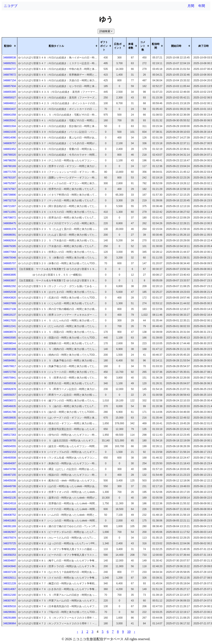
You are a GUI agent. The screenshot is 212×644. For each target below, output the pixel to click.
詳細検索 (106, 31)
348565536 (10, 383)
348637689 (10, 303)
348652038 (10, 292)
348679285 (10, 246)
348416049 (10, 509)
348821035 (10, 132)
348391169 (10, 526)
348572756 (10, 372)
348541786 (10, 412)
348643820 (10, 298)
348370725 (10, 543)
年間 (202, 6)
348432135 (10, 498)
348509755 (10, 441)
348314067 (10, 589)
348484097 (10, 463)
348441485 (10, 492)
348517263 (10, 435)
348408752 (10, 515)
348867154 (10, 80)
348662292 (10, 286)
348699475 (10, 223)
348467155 (10, 475)
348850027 (10, 98)
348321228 (10, 583)
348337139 (10, 572)
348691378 (10, 229)
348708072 (10, 218)
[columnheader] (10, 46)
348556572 (10, 401)
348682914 (10, 240)
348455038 (10, 481)
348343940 (10, 566)
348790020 (10, 155)
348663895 (10, 275)
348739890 (10, 195)
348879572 (10, 75)
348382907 (10, 532)
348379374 (10, 538)
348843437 (10, 109)
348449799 (10, 486)
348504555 (10, 446)
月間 (191, 6)
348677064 (10, 252)
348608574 (10, 332)
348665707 (10, 263)
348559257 (10, 395)
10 (129, 632)
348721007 (10, 206)
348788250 (10, 160)
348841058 (10, 115)
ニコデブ (11, 6)
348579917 (10, 366)
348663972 (10, 269)
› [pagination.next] (135, 632)
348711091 (10, 212)
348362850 (10, 549)
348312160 (10, 595)
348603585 (10, 338)
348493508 (10, 458)
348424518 (10, 503)
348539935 (10, 418)
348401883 (10, 521)
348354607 (10, 561)
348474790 (10, 469)
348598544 (10, 343)
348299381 (10, 612)
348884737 (10, 69)
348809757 (10, 143)
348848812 (10, 103)
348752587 (10, 183)
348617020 (10, 321)
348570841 (10, 378)
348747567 (10, 189)
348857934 (10, 86)
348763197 (10, 178)
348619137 (10, 315)
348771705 (10, 172)
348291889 (10, 618)
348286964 (10, 623)
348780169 (10, 166)
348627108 (10, 309)
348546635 (10, 406)
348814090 (10, 138)
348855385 (10, 92)
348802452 (10, 149)
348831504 (10, 126)
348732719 (10, 200)
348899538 (10, 58)
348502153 (10, 452)
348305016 (10, 606)
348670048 (10, 258)
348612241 (10, 326)
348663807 (10, 281)
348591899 (10, 349)
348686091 (10, 235)
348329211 (10, 578)
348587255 (10, 355)
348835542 (10, 120)
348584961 (10, 361)
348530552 (10, 423)
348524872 (10, 429)
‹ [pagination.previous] (77, 632)
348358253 (10, 555)
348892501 (10, 63)
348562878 (10, 389)
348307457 (10, 601)
